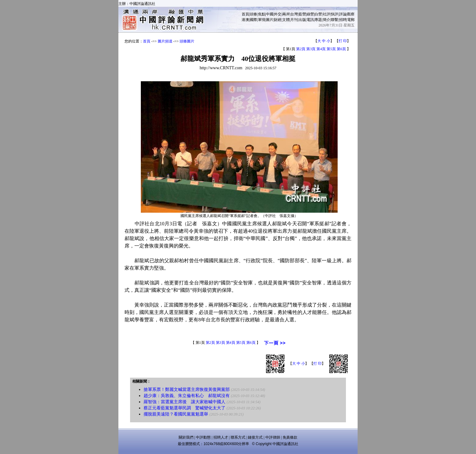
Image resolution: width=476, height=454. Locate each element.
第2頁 (301, 49)
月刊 (294, 20)
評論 (343, 14)
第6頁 (341, 49)
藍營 (302, 14)
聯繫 (335, 20)
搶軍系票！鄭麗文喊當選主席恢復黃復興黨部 (187, 390)
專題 (318, 20)
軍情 (262, 20)
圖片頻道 (165, 41)
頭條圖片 (187, 41)
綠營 (310, 14)
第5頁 (331, 49)
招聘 (343, 20)
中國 (270, 14)
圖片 (270, 20)
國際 (253, 20)
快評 (335, 14)
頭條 (253, 14)
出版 (302, 20)
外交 (278, 14)
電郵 (351, 20)
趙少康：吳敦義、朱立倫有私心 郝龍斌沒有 (187, 396)
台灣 (294, 14)
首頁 (245, 14)
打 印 (343, 41)
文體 (286, 20)
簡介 (327, 20)
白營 (318, 14)
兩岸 (286, 14)
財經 (278, 20)
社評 (327, 14)
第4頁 (321, 49)
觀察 (351, 14)
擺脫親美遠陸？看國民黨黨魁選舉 (176, 414)
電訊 (310, 20)
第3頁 (311, 49)
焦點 (262, 14)
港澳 (245, 20)
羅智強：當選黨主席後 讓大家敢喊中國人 (184, 402)
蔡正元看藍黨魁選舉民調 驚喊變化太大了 (184, 408)
